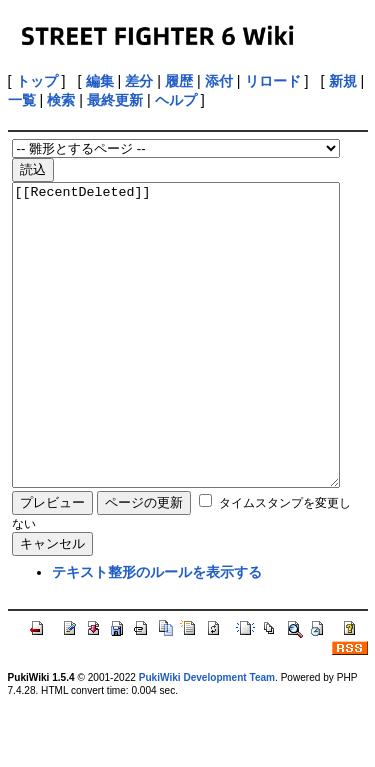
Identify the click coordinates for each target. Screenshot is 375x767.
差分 (139, 81)
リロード (273, 81)
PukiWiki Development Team (207, 737)
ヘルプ (176, 100)
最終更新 (115, 100)
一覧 (22, 100)
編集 (100, 81)
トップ (37, 81)
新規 (343, 81)
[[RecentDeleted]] (176, 365)
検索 (61, 100)
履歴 (179, 81)
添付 (219, 81)
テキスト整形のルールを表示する (157, 632)
